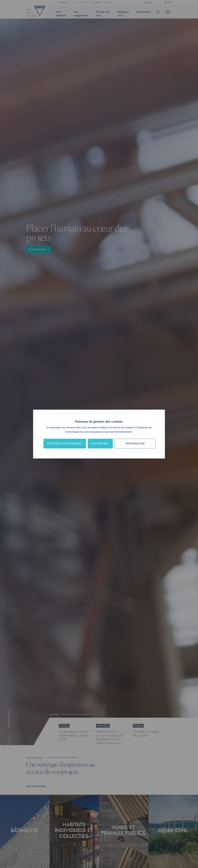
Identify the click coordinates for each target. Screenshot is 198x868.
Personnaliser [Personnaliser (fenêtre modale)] (135, 443)
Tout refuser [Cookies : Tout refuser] (100, 443)
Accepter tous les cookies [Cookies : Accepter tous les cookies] (64, 443)
